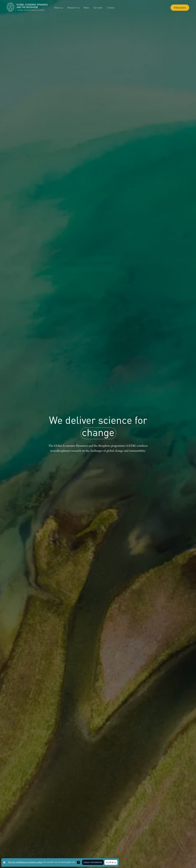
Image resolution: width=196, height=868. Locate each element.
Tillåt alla (111, 862)
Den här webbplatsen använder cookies (25, 862)
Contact (111, 8)
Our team (98, 8)
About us (59, 8)
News (86, 8)
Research (73, 8)
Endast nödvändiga (93, 862)
